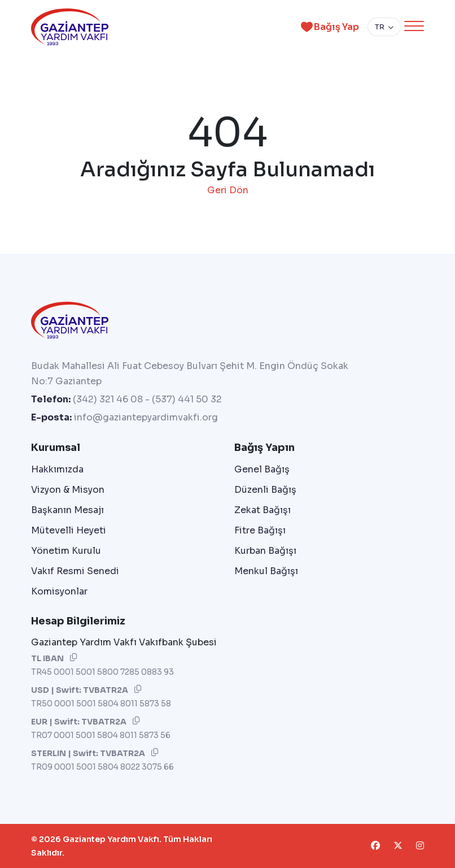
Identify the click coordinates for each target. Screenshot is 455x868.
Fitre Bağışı (260, 530)
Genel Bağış (262, 469)
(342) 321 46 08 (108, 399)
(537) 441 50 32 (187, 399)
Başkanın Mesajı (67, 510)
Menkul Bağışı (266, 571)
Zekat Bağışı (262, 510)
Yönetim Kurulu (66, 551)
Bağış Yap (328, 27)
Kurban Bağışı (265, 551)
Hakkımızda (57, 469)
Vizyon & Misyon (68, 490)
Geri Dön (228, 190)
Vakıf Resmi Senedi (75, 571)
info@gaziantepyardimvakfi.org (146, 417)
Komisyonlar (59, 591)
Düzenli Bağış (265, 490)
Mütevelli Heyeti (69, 530)
